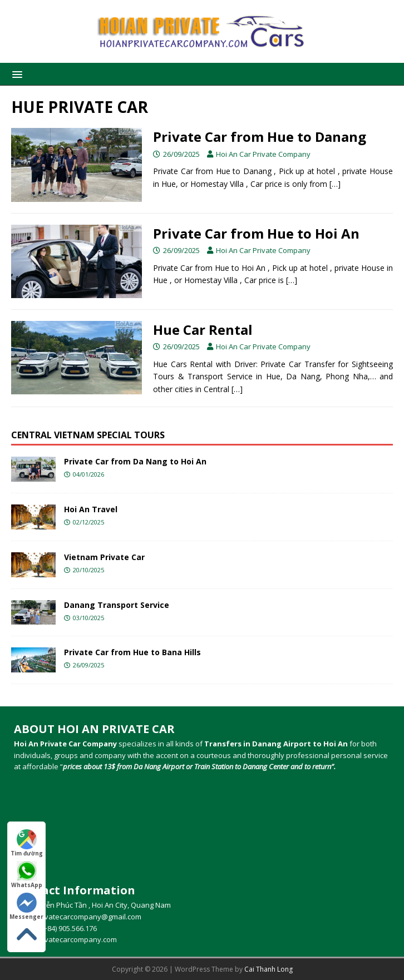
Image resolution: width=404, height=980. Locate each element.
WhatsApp (27, 875)
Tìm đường (27, 843)
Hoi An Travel (91, 509)
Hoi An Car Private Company (263, 154)
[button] (15, 74)
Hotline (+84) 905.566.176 (55, 928)
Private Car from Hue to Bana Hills (132, 652)
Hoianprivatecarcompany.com (66, 939)
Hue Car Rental (203, 330)
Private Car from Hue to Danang (260, 137)
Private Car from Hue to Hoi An (256, 233)
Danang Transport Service (117, 605)
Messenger (26, 907)
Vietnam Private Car (104, 557)
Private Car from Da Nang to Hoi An (135, 461)
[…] (335, 184)
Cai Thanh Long (268, 969)
